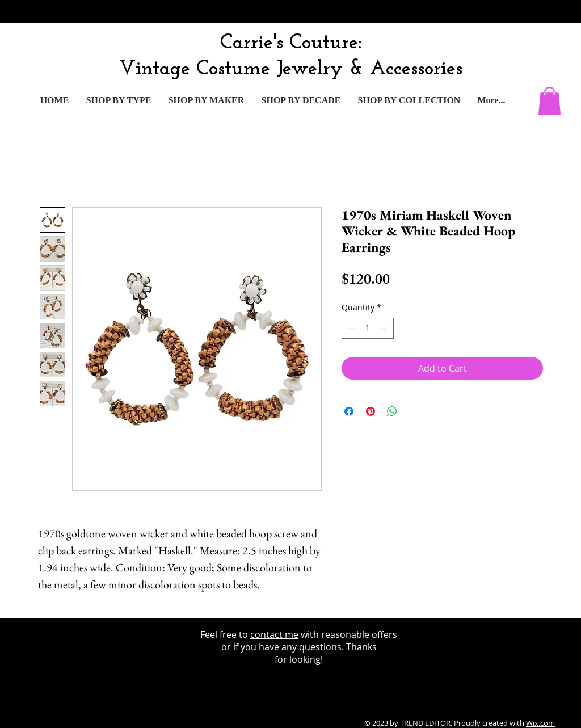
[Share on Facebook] (349, 411)
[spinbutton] (368, 328)
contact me (274, 634)
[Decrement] (350, 328)
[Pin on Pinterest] (371, 411)
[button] (550, 101)
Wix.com (540, 723)
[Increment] (385, 328)
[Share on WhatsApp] (392, 411)
